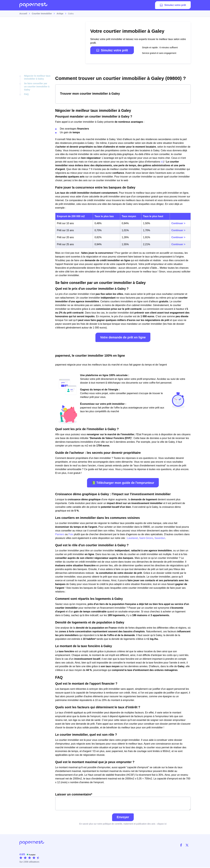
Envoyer (123, 818)
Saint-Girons (146, 538)
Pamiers (60, 534)
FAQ (26, 94)
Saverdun (160, 538)
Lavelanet (132, 538)
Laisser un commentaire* (123, 802)
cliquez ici (162, 824)
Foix (71, 534)
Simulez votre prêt (173, 5)
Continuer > (178, 223)
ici (162, 162)
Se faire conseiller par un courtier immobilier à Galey (37, 86)
